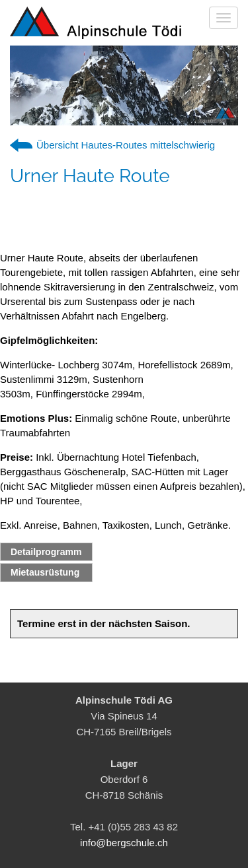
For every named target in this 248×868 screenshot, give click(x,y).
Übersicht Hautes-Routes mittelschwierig (126, 145)
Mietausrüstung (45, 572)
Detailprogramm (46, 552)
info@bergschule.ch (124, 843)
